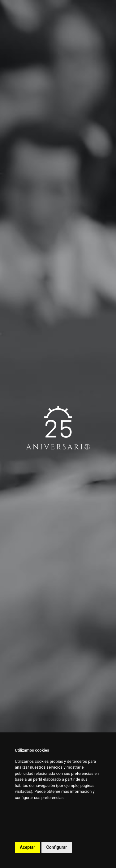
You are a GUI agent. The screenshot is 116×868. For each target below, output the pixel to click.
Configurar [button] (57, 847)
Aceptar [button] (28, 847)
